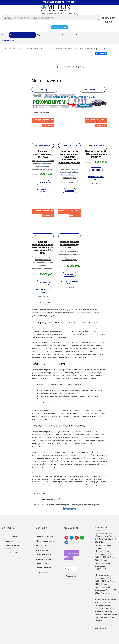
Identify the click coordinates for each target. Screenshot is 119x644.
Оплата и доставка (44, 568)
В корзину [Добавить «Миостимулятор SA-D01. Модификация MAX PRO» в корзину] (96, 170)
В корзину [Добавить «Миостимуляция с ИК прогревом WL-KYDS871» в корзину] (69, 274)
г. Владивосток (10, 41)
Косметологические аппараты (22, 35)
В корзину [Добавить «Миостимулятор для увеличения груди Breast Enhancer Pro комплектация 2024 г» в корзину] (69, 191)
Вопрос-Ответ (42, 572)
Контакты (105, 35)
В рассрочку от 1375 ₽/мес (43, 190)
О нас (5, 35)
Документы (10, 541)
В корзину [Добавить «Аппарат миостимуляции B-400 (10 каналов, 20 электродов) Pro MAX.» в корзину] (43, 283)
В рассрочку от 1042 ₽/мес (43, 291)
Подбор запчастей (92, 35)
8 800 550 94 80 (109, 20)
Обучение (41, 35)
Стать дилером (42, 563)
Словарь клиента (12, 536)
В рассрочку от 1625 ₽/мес (96, 178)
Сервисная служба (43, 554)
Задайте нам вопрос (71, 555)
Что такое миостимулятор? (49, 499)
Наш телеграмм (59, 27)
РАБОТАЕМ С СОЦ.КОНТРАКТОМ (60, 2)
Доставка (66, 35)
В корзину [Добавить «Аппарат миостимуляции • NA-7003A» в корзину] (43, 182)
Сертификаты (11, 552)
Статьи (57, 35)
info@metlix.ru (103, 593)
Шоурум (49, 35)
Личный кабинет (77, 35)
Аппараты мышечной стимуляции (68, 48)
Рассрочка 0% (42, 545)
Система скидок (42, 550)
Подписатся (71, 576)
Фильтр (44, 89)
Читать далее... (69, 508)
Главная (11, 48)
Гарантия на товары (44, 536)
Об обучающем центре (45, 541)
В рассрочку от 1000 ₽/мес (69, 282)
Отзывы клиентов (43, 559)
